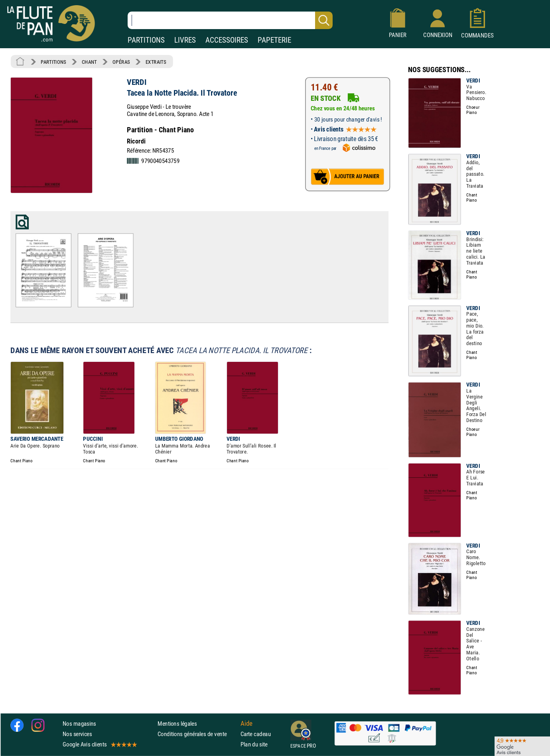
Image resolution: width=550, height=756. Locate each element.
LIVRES (185, 40)
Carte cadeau (256, 734)
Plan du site (254, 744)
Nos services (77, 734)
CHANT (89, 62)
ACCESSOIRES (227, 40)
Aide (246, 723)
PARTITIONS (146, 40)
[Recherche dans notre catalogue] (230, 20)
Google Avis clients (99, 744)
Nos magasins (79, 723)
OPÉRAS (121, 62)
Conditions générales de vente (197, 734)
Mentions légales (177, 723)
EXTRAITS (156, 62)
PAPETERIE (274, 40)
